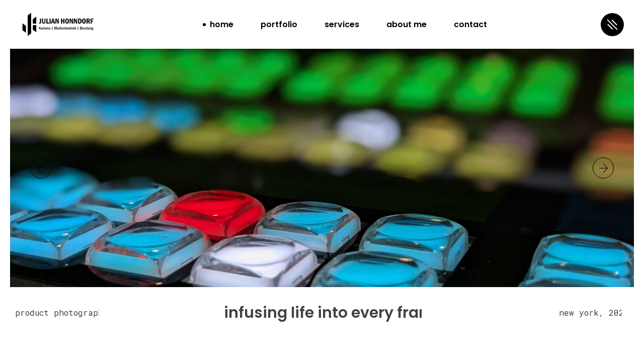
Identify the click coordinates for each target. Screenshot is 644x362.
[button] (603, 168)
